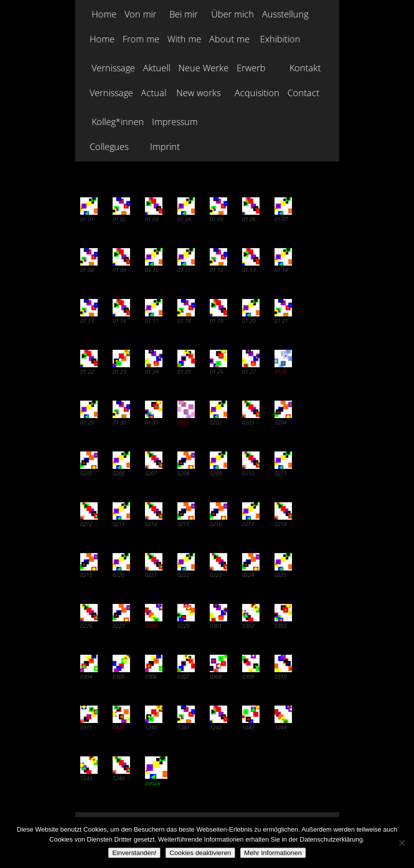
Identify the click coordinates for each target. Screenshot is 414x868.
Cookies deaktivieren (200, 853)
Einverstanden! (134, 853)
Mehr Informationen (273, 853)
